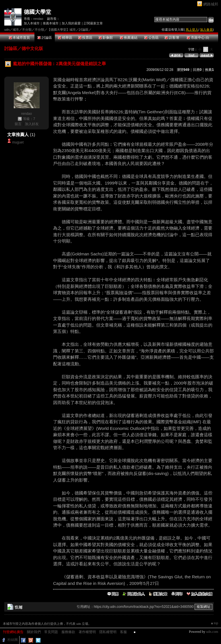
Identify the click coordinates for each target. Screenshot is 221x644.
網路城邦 (211, 4)
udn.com (212, 632)
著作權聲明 (87, 632)
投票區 (85, 38)
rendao (38, 19)
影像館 (106, 38)
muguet (18, 142)
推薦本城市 (51, 23)
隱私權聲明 (108, 632)
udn (7, 30)
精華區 (65, 38)
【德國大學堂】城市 (62, 30)
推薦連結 (129, 38)
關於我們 (34, 632)
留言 (18, 124)
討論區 (45, 38)
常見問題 (51, 632)
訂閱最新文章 (93, 23)
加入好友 (32, 124)
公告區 (151, 38)
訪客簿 (172, 38)
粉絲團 (13, 640)
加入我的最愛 (71, 23)
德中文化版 (32, 48)
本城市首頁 (19, 38)
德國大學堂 (37, 12)
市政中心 (198, 38)
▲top (214, 623)
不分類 (27, 30)
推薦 (209, 70)
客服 (123, 632)
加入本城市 (32, 23)
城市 (16, 30)
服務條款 (68, 632)
